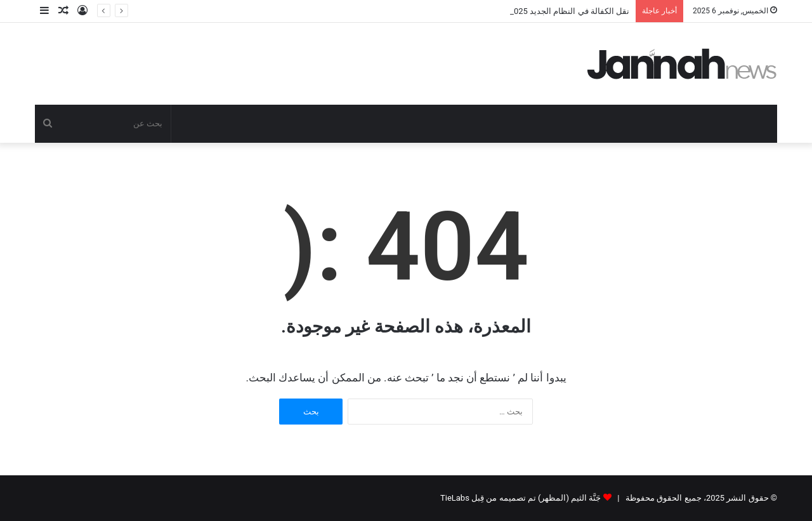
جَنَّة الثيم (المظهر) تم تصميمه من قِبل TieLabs (521, 498)
